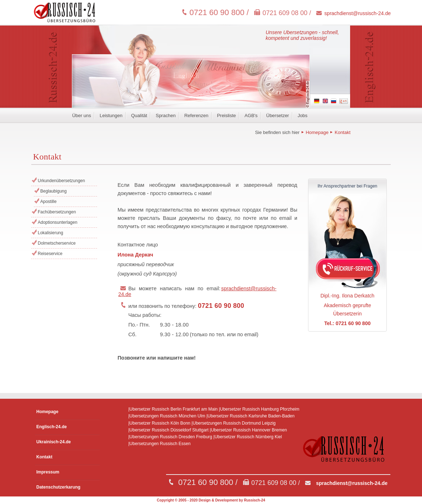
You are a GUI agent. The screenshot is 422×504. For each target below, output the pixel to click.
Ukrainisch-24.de (54, 442)
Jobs (302, 115)
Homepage (317, 132)
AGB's (251, 115)
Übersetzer (278, 115)
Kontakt (343, 132)
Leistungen (111, 115)
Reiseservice (50, 254)
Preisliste (227, 115)
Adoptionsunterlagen (58, 222)
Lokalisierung (51, 233)
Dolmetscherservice (57, 243)
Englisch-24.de (52, 427)
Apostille (48, 202)
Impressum (48, 472)
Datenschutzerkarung (58, 487)
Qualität (139, 115)
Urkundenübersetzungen (61, 181)
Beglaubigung (53, 191)
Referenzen (196, 115)
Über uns (82, 115)
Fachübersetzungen (57, 212)
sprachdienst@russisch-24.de (357, 13)
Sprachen (166, 115)
